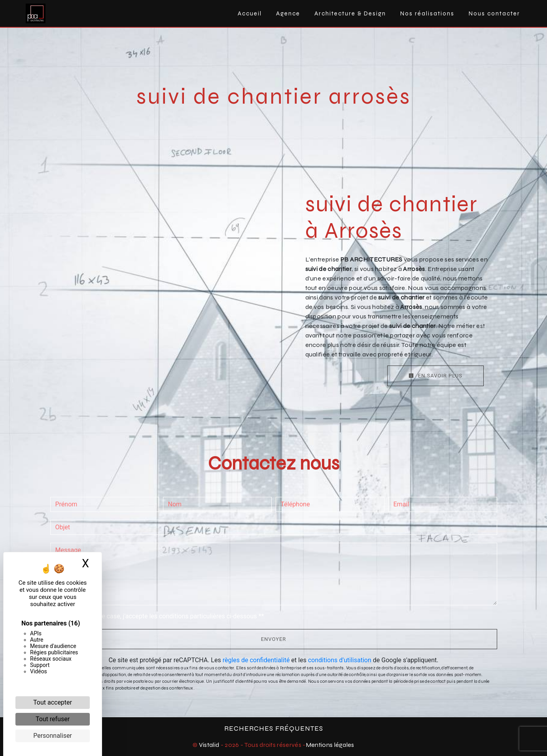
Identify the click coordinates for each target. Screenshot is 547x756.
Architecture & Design (350, 13)
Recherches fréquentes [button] (274, 729)
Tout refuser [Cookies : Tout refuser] (53, 719)
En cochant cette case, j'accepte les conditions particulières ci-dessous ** (161, 616)
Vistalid (209, 745)
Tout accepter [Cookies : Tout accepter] (53, 702)
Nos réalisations (427, 13)
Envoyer (274, 639)
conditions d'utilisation (340, 660)
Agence (288, 13)
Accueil (250, 13)
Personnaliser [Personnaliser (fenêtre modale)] (53, 736)
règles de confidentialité (256, 660)
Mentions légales (330, 745)
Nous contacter (494, 13)
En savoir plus (435, 376)
